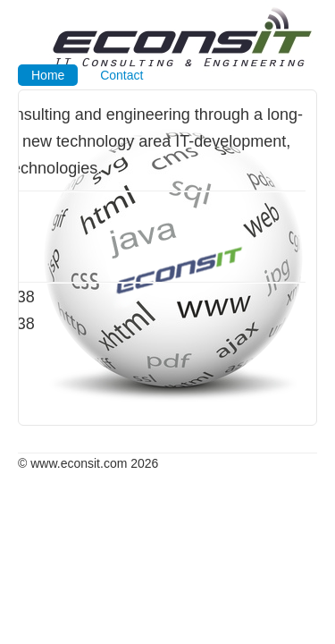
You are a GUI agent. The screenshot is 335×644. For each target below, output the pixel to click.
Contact (121, 75)
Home (48, 75)
